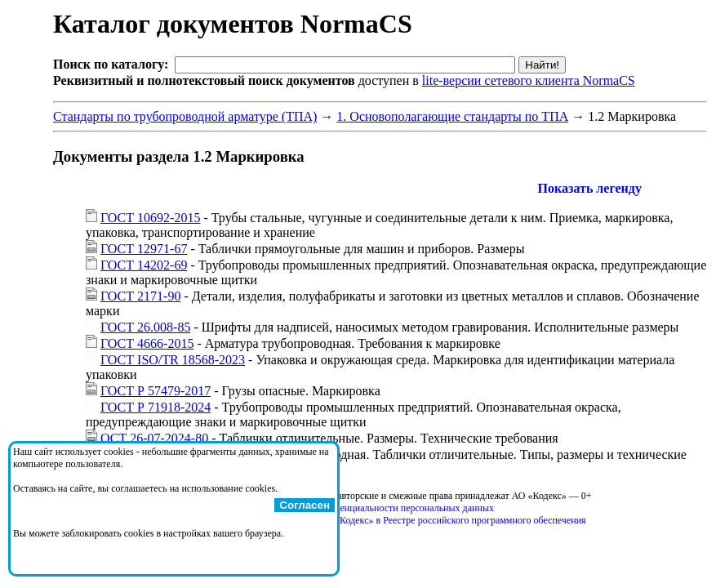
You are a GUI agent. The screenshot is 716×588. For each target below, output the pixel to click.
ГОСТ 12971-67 (144, 249)
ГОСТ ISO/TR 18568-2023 (173, 360)
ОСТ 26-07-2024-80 (154, 438)
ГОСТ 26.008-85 (145, 327)
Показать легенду (590, 188)
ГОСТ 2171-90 (140, 296)
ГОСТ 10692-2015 (150, 218)
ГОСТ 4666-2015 (147, 343)
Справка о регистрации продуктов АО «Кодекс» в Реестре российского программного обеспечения (380, 520)
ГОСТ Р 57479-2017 (156, 391)
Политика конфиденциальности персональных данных (380, 508)
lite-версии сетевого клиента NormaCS (529, 80)
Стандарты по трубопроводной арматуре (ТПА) (185, 116)
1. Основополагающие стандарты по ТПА (452, 116)
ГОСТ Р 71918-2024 (156, 407)
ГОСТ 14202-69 (144, 265)
